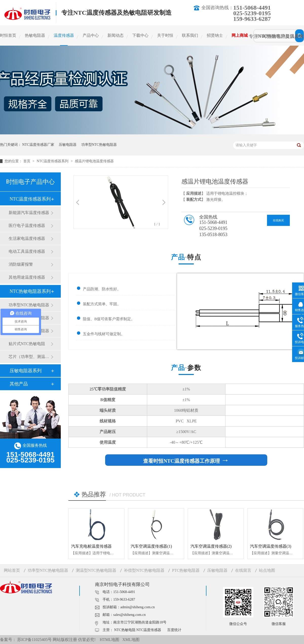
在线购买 (278, 220)
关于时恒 (165, 35)
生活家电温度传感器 (27, 238)
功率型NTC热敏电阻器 (99, 145)
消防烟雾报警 (21, 264)
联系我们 (190, 35)
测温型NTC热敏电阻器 (96, 570)
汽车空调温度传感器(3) (271, 546)
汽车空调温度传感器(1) (151, 546)
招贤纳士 (215, 35)
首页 (27, 161)
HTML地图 (110, 640)
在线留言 (243, 570)
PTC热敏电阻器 (186, 570)
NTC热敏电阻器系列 (30, 291)
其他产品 (19, 384)
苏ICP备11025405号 (34, 640)
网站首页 (12, 570)
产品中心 (91, 35)
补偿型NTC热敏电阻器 (144, 570)
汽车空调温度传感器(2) (211, 546)
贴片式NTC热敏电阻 (27, 344)
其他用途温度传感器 (27, 277)
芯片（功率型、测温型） (30, 357)
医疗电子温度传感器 (27, 226)
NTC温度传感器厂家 (38, 145)
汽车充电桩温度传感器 (91, 546)
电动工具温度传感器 (27, 251)
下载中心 (140, 35)
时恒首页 (8, 35)
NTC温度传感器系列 (53, 161)
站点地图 (267, 570)
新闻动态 (116, 35)
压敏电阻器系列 (26, 371)
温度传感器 (64, 35)
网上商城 (240, 35)
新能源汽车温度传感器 (29, 213)
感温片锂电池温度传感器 (94, 161)
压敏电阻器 (68, 145)
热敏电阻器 (35, 35)
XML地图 (131, 640)
